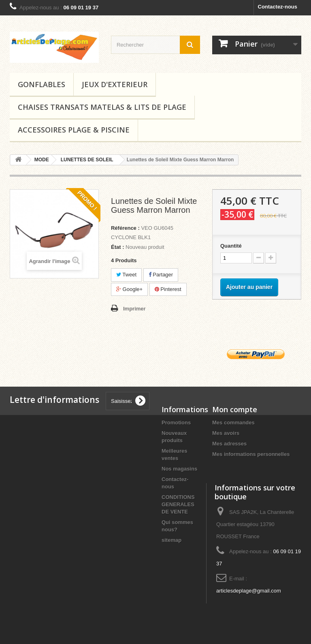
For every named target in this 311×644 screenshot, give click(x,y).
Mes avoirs (226, 433)
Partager (161, 275)
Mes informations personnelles (251, 454)
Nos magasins (179, 469)
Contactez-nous (278, 7)
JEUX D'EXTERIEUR (115, 84)
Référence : (125, 228)
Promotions (176, 423)
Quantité (231, 246)
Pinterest (168, 289)
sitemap (171, 540)
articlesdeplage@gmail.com (249, 591)
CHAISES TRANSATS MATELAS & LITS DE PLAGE (102, 107)
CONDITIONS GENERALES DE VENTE (178, 504)
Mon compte (235, 409)
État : (118, 247)
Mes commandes (233, 423)
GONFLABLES (42, 84)
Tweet (126, 275)
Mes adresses (229, 444)
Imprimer (134, 309)
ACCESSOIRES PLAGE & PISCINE (74, 130)
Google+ (129, 289)
